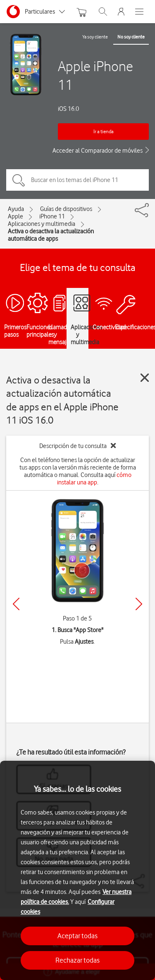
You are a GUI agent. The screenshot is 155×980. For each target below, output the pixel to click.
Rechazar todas (77, 960)
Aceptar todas (77, 936)
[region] (77, 870)
